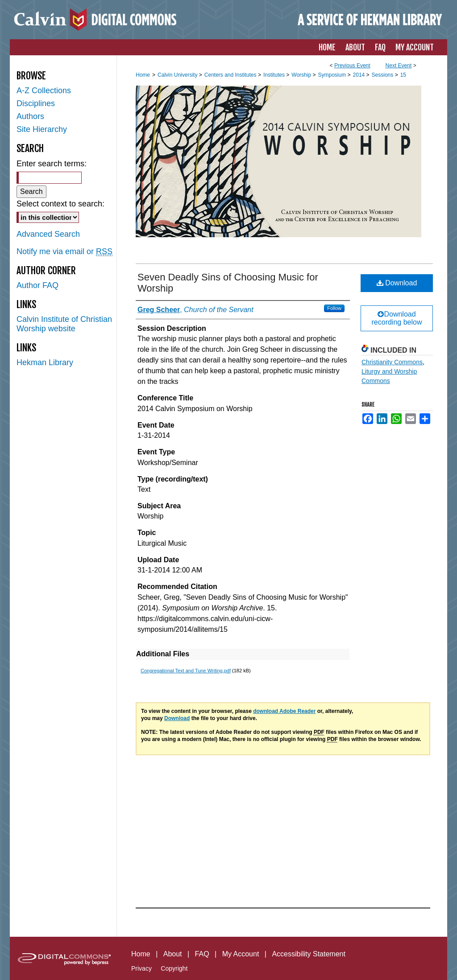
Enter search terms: (52, 164)
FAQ (202, 954)
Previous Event (352, 66)
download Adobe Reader (284, 711)
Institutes (275, 75)
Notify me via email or (64, 252)
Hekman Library (45, 362)
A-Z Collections (44, 91)
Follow (334, 308)
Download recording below (397, 318)
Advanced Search (48, 234)
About (173, 954)
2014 (360, 75)
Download (397, 283)
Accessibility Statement (309, 954)
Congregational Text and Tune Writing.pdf (186, 671)
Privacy (141, 968)
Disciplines (36, 103)
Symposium (332, 75)
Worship (302, 75)
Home (143, 75)
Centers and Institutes (231, 75)
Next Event (399, 66)
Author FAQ (37, 285)
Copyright (174, 968)
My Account (241, 954)
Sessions (383, 75)
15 (403, 75)
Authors (30, 116)
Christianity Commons (392, 362)
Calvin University (178, 75)
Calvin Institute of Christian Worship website (64, 324)
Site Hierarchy (42, 129)
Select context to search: (60, 204)
